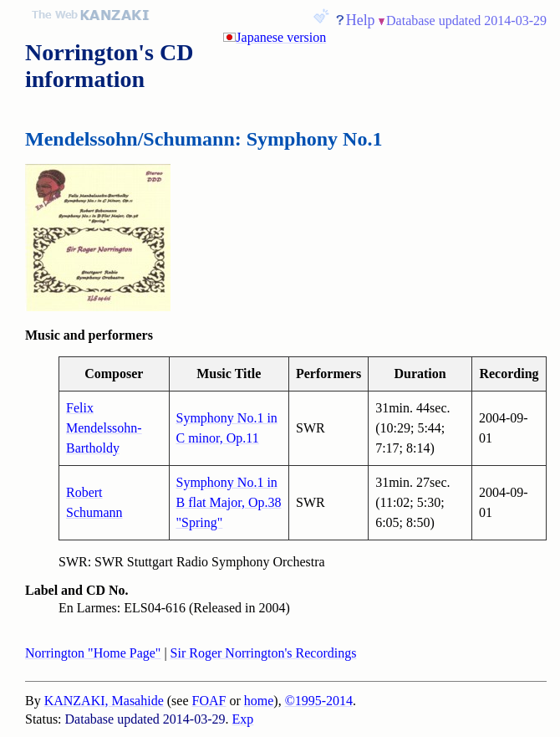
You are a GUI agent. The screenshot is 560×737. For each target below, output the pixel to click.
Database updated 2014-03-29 (466, 20)
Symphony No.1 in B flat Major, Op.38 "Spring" (229, 502)
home (259, 701)
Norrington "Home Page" (93, 653)
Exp (243, 719)
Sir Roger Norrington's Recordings (264, 653)
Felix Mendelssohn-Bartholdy (104, 428)
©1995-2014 (319, 701)
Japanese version (281, 37)
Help (361, 20)
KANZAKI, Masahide (104, 701)
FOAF (209, 701)
